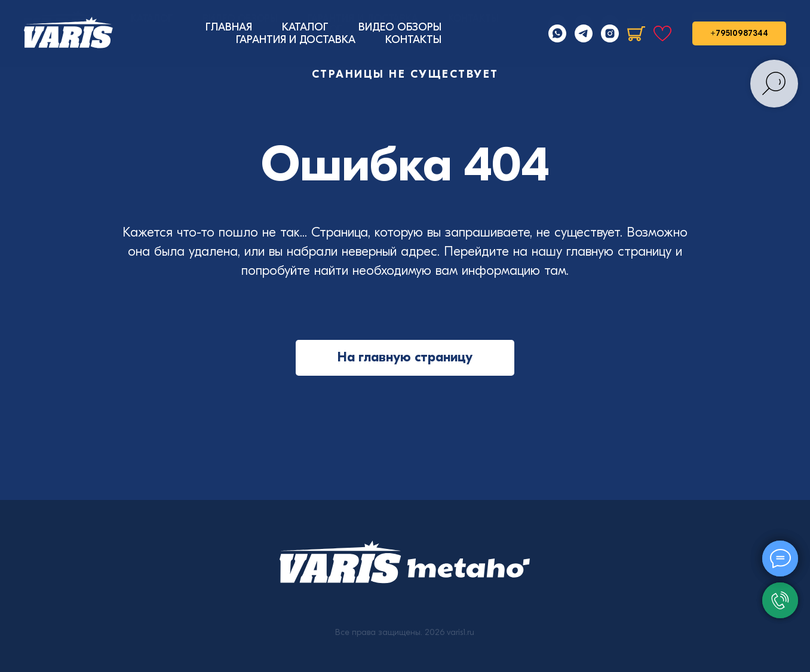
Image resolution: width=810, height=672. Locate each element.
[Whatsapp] (557, 33)
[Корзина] (636, 33)
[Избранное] (662, 33)
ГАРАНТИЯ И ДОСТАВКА (296, 40)
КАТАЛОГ (305, 27)
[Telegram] (584, 33)
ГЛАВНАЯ (229, 27)
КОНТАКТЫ (413, 40)
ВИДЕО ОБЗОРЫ (400, 27)
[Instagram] (610, 33)
